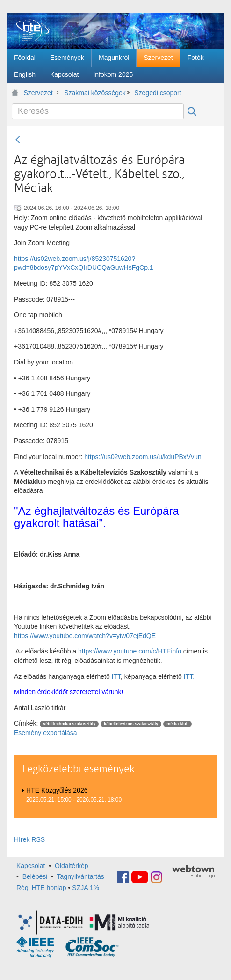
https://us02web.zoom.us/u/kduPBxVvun (143, 457)
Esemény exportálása (46, 733)
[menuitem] (25, 58)
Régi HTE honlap (41, 888)
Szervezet (38, 93)
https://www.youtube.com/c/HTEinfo (130, 651)
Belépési (35, 876)
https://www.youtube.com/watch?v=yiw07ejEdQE (85, 636)
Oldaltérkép (72, 866)
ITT (116, 676)
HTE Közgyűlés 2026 (57, 790)
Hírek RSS (29, 839)
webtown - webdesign (193, 872)
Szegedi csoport (158, 93)
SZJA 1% (86, 888)
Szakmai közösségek (95, 93)
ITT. (189, 676)
